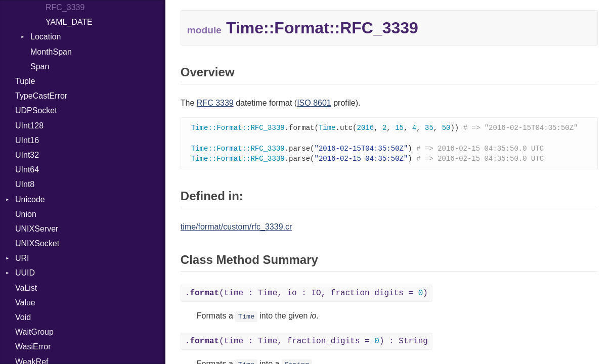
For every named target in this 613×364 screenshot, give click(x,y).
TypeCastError (41, 96)
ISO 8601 (314, 103)
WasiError (33, 347)
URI (22, 258)
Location (46, 37)
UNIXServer (37, 229)
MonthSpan (51, 52)
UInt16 (27, 140)
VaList (26, 288)
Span (40, 66)
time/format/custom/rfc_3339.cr (236, 229)
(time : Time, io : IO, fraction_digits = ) (306, 295)
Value (25, 303)
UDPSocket (36, 110)
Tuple (25, 81)
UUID (25, 273)
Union (26, 214)
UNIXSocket (37, 243)
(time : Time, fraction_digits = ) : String (306, 343)
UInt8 (25, 184)
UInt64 (27, 170)
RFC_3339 (65, 7)
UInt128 (29, 126)
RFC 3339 (215, 103)
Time (247, 319)
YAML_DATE (69, 22)
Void (23, 317)
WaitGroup (34, 332)
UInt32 (27, 155)
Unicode (30, 199)
